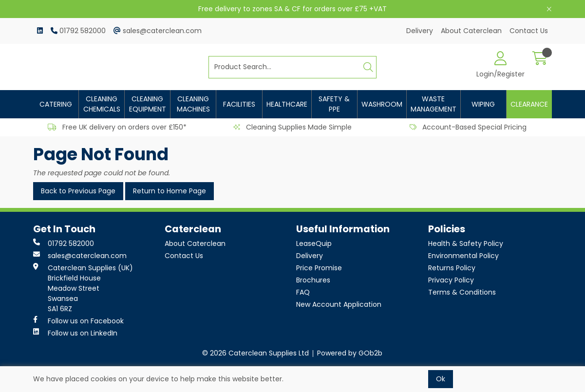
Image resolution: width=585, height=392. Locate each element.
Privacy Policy (451, 280)
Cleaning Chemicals (102, 104)
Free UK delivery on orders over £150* (117, 127)
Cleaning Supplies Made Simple (292, 127)
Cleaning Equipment (148, 104)
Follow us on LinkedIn (75, 333)
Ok (441, 379)
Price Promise (319, 268)
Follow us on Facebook (78, 321)
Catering (56, 104)
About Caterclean (471, 31)
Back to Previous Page (78, 191)
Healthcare (287, 104)
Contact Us (529, 31)
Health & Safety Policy (466, 243)
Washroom (382, 104)
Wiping (483, 104)
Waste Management (434, 104)
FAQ (303, 292)
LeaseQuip (314, 243)
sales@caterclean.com (158, 31)
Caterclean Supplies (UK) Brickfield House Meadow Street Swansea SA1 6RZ (83, 288)
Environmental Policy (463, 256)
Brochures (313, 280)
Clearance (529, 104)
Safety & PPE (334, 104)
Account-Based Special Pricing (468, 127)
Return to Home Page (170, 191)
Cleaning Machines (193, 104)
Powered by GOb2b (350, 353)
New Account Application (339, 304)
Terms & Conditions (462, 292)
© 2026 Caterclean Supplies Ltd (255, 353)
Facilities (239, 104)
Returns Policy (452, 268)
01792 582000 (78, 31)
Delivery (420, 31)
